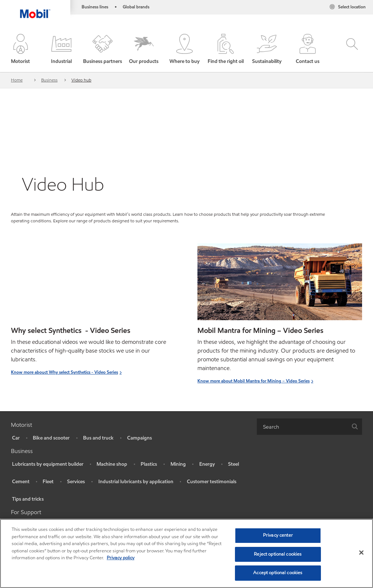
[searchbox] (302, 427)
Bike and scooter (51, 438)
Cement (21, 482)
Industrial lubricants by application (136, 482)
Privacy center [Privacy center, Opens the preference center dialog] (278, 535)
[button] (21, 49)
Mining (178, 464)
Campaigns (140, 438)
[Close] (361, 553)
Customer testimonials (212, 482)
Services (76, 482)
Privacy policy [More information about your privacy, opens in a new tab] (121, 558)
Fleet (48, 482)
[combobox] (309, 427)
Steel (233, 464)
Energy (207, 464)
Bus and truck (98, 438)
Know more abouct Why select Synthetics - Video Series (64, 372)
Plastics (149, 464)
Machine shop (112, 464)
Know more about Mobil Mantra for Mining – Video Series (254, 381)
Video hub (81, 80)
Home (17, 80)
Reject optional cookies (278, 554)
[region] (186, 553)
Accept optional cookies (278, 573)
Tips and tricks (28, 499)
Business (49, 80)
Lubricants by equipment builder (48, 464)
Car (16, 438)
